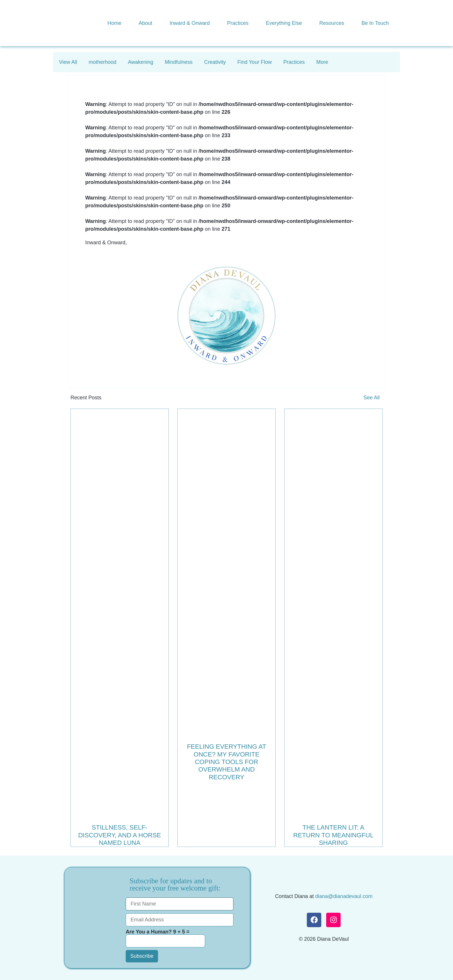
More (322, 62)
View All (68, 62)
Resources (332, 23)
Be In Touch (375, 23)
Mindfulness (179, 62)
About (145, 23)
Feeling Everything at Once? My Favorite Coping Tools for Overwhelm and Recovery (226, 762)
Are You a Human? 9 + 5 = (165, 938)
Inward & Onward (190, 23)
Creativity (215, 62)
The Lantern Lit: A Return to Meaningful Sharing (333, 835)
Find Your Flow (255, 62)
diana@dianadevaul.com (344, 896)
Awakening (141, 62)
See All (372, 398)
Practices (238, 23)
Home (114, 23)
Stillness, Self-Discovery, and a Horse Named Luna (120, 835)
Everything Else (284, 23)
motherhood (103, 62)
